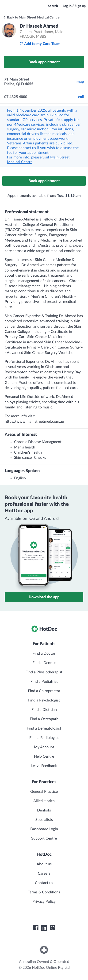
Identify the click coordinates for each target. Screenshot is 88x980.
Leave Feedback (44, 766)
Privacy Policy (44, 902)
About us (44, 864)
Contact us (44, 883)
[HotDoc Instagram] (53, 928)
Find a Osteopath (44, 719)
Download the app (44, 597)
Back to (31, 18)
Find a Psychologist (44, 700)
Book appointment (44, 62)
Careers (44, 874)
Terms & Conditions (44, 892)
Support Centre (44, 838)
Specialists (44, 820)
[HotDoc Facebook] (36, 928)
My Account (44, 747)
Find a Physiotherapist (44, 672)
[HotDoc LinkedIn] (44, 928)
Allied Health (44, 801)
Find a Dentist (44, 663)
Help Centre (44, 756)
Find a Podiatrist (44, 682)
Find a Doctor (44, 653)
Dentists (44, 810)
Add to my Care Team (40, 44)
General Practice (44, 792)
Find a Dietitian (44, 710)
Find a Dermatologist (44, 728)
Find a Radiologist (44, 738)
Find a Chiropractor (44, 691)
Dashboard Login (44, 829)
